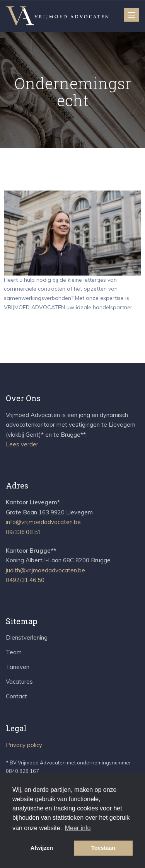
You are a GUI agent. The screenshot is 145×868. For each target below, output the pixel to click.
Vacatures (19, 682)
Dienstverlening (27, 637)
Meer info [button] (78, 828)
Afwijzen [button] (42, 848)
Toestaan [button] (103, 848)
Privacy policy (24, 745)
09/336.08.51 (23, 532)
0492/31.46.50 (25, 580)
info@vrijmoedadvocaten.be (43, 522)
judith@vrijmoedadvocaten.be (45, 570)
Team (14, 652)
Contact (16, 696)
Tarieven (18, 667)
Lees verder (22, 444)
